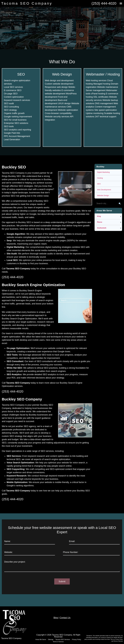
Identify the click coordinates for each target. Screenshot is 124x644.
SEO (99, 184)
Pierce (100, 222)
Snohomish (102, 228)
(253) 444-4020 (104, 3)
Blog (56, 618)
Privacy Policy (119, 639)
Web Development (104, 190)
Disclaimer (89, 636)
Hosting (100, 178)
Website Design (103, 195)
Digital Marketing (103, 172)
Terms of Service (118, 641)
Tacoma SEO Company (27, 3)
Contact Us (65, 618)
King (99, 216)
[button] (121, 3)
